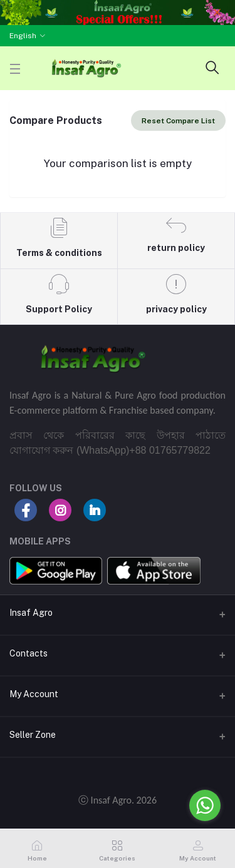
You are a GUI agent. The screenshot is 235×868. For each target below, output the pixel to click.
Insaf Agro (31, 613)
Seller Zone (33, 735)
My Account (34, 694)
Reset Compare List (178, 121)
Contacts (29, 653)
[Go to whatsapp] (205, 805)
